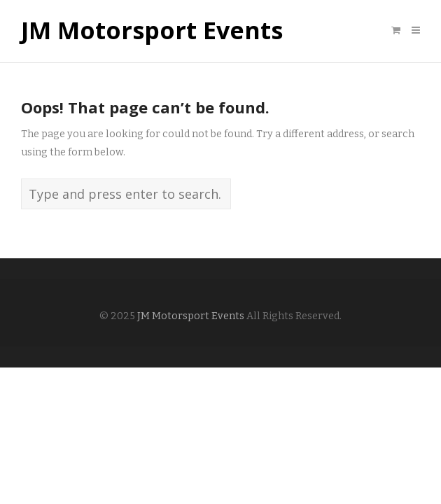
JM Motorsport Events (152, 31)
